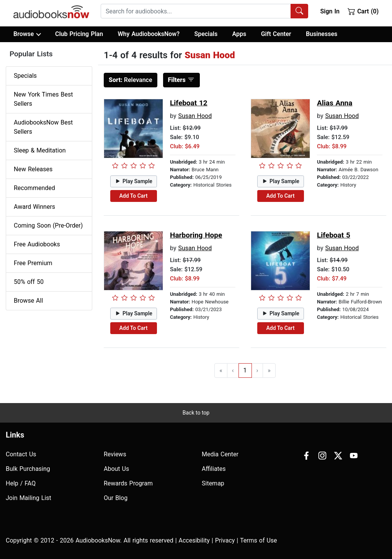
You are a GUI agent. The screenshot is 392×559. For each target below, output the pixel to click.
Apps (239, 34)
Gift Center (276, 34)
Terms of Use (259, 540)
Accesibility (194, 540)
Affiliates (214, 469)
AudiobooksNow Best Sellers (43, 127)
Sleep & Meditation (40, 150)
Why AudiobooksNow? (149, 34)
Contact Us (21, 454)
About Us (116, 469)
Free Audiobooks (37, 244)
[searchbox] (196, 11)
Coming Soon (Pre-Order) (48, 225)
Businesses (322, 34)
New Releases (33, 169)
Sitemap (213, 483)
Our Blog (116, 498)
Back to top (196, 413)
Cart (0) (363, 11)
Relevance (131, 80)
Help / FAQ (21, 483)
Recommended (34, 188)
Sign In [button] (330, 11)
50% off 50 (29, 282)
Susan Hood (195, 116)
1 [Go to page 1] (245, 370)
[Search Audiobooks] (299, 11)
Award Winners (34, 207)
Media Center (220, 454)
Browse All (28, 301)
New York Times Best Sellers (43, 99)
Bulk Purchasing (28, 469)
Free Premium (33, 263)
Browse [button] (27, 34)
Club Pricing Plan (79, 34)
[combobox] (204, 11)
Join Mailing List (29, 498)
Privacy (225, 540)
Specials (206, 34)
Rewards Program (128, 483)
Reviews (115, 454)
